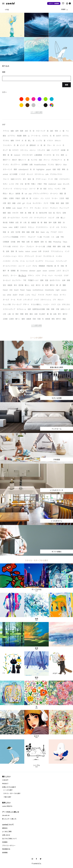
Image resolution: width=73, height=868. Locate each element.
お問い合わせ (6, 835)
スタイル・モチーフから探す (12, 793)
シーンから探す (8, 790)
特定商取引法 (6, 849)
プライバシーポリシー (9, 845)
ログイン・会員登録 (54, 3)
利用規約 (5, 842)
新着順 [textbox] (63, 9)
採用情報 (5, 853)
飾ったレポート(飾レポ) (9, 819)
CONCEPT (5, 780)
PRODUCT (5, 784)
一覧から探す (7, 797)
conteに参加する (7, 806)
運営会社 (5, 828)
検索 (67, 85)
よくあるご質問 (7, 831)
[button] (36, 112)
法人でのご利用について (9, 839)
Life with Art (6, 815)
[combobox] (65, 9)
